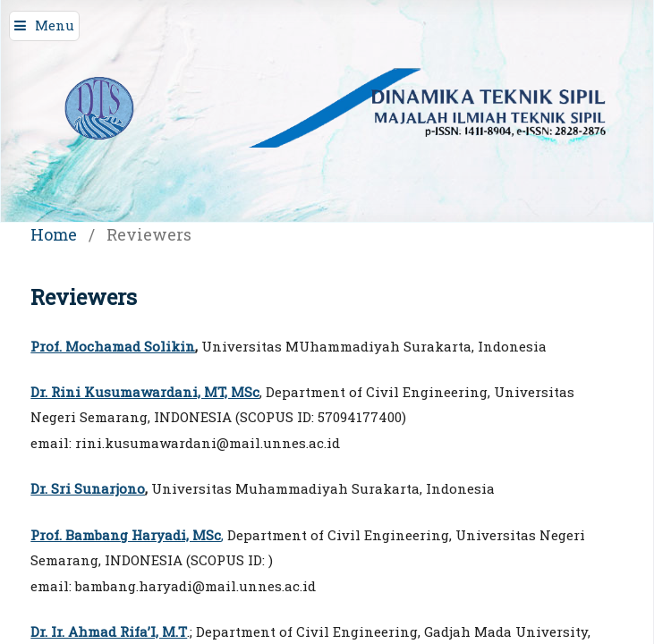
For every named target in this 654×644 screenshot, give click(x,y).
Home (54, 234)
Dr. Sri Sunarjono (88, 488)
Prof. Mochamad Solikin (113, 346)
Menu (55, 25)
